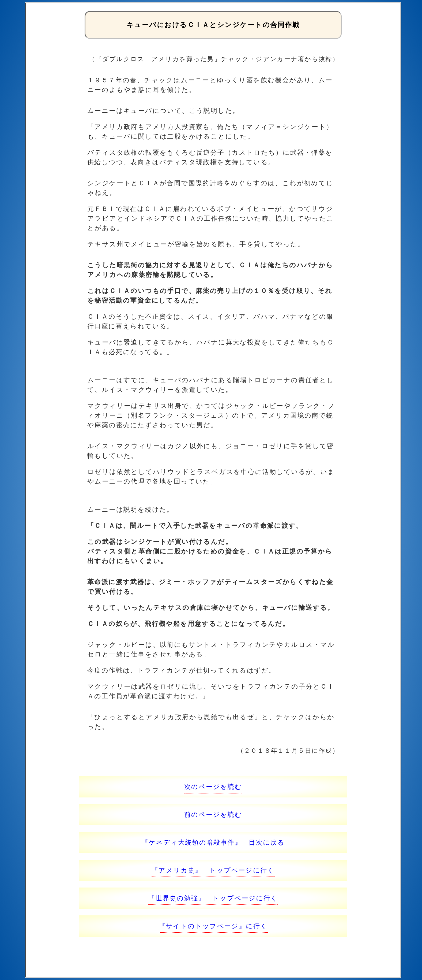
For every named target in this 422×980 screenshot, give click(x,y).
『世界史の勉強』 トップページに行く (213, 898)
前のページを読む (213, 814)
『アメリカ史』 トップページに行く (213, 870)
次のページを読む (213, 787)
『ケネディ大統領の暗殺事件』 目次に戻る (213, 842)
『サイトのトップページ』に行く (213, 926)
